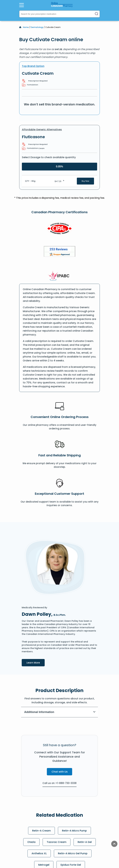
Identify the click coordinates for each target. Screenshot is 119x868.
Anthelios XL (39, 853)
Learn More (36, 662)
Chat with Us (60, 772)
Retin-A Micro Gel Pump (73, 853)
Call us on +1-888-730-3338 (59, 783)
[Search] (97, 14)
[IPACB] (60, 276)
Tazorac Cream (56, 842)
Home (26, 27)
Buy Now (85, 181)
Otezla (31, 842)
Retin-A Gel (85, 842)
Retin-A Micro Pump (75, 831)
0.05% (59, 167)
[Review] (59, 252)
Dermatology (37, 27)
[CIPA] (59, 229)
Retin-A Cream (41, 831)
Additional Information (60, 712)
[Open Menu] (22, 5)
